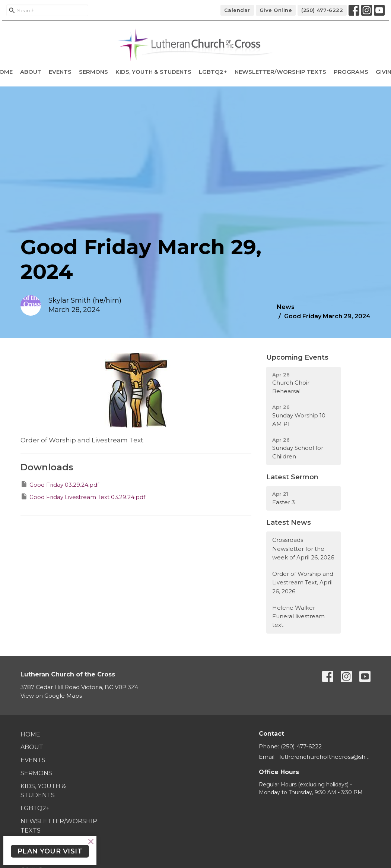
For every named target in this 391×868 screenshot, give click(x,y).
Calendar (237, 10)
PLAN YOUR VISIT (50, 851)
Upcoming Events (297, 357)
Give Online (276, 10)
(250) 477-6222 (322, 10)
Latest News (289, 523)
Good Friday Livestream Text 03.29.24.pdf (83, 497)
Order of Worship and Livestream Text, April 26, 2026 (303, 583)
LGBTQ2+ (213, 72)
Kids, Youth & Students (153, 72)
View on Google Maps (51, 696)
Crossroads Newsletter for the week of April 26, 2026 (303, 549)
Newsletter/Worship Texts (280, 72)
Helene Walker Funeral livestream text (298, 616)
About (31, 72)
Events (60, 72)
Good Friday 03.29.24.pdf (60, 484)
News (286, 307)
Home (30, 734)
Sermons (93, 72)
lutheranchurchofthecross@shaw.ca (325, 757)
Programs (351, 72)
